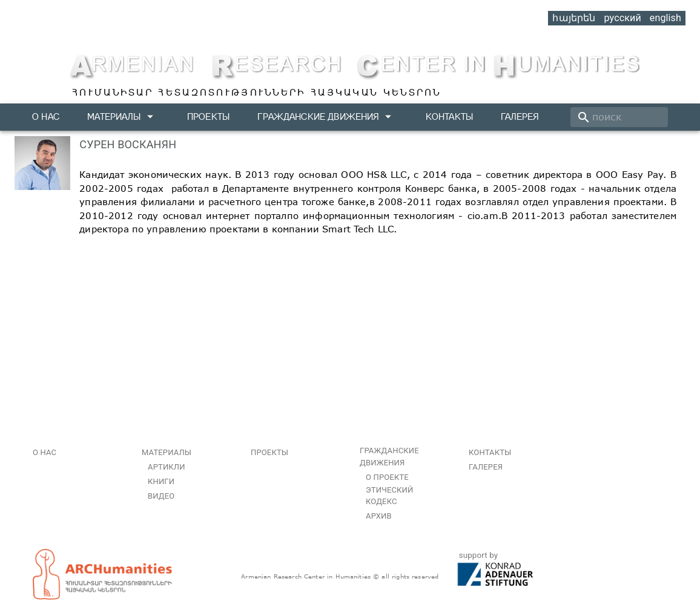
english (665, 18)
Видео (161, 496)
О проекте (387, 477)
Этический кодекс (389, 496)
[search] (619, 117)
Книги (161, 481)
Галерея (520, 116)
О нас (46, 116)
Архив (379, 516)
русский (622, 18)
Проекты (208, 116)
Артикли (167, 467)
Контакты (449, 116)
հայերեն (574, 18)
